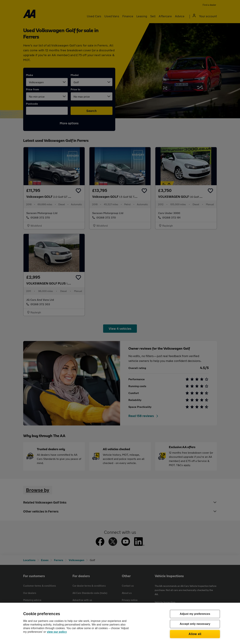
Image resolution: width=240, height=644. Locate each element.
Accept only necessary (195, 624)
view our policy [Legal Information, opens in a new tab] (57, 632)
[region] (120, 623)
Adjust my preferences (195, 614)
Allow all (195, 634)
